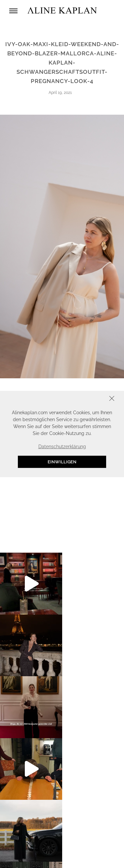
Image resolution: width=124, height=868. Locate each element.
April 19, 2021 (60, 93)
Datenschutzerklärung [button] (62, 447)
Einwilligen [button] (62, 462)
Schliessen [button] (91, 399)
